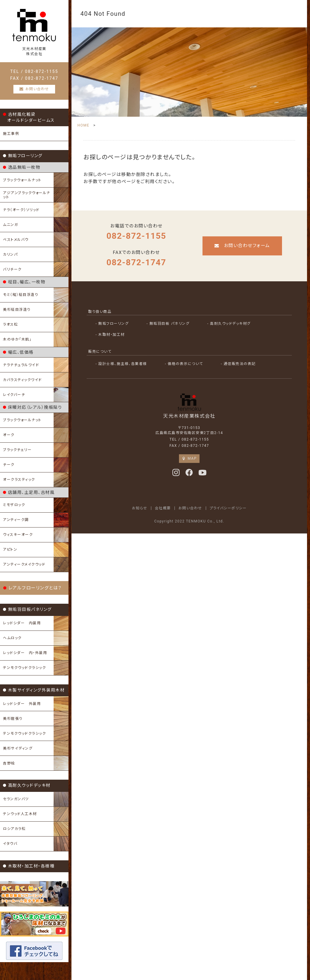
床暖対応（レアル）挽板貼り (32, 407)
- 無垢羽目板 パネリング (168, 324)
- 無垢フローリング (112, 324)
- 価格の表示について (184, 364)
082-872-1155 (136, 236)
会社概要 (163, 508)
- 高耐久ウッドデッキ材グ (229, 324)
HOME (83, 125)
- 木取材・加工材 (110, 335)
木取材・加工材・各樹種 (29, 866)
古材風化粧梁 (29, 117)
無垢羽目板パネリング (27, 609)
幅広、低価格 (18, 352)
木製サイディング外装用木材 (34, 690)
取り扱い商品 (100, 312)
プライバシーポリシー (228, 508)
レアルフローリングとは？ (33, 588)
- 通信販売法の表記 (238, 364)
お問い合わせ (190, 508)
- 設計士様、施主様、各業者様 (121, 364)
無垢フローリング (23, 156)
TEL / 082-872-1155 (34, 71)
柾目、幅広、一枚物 (24, 282)
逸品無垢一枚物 (22, 167)
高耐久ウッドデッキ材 (27, 785)
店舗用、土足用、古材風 (29, 492)
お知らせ (140, 508)
